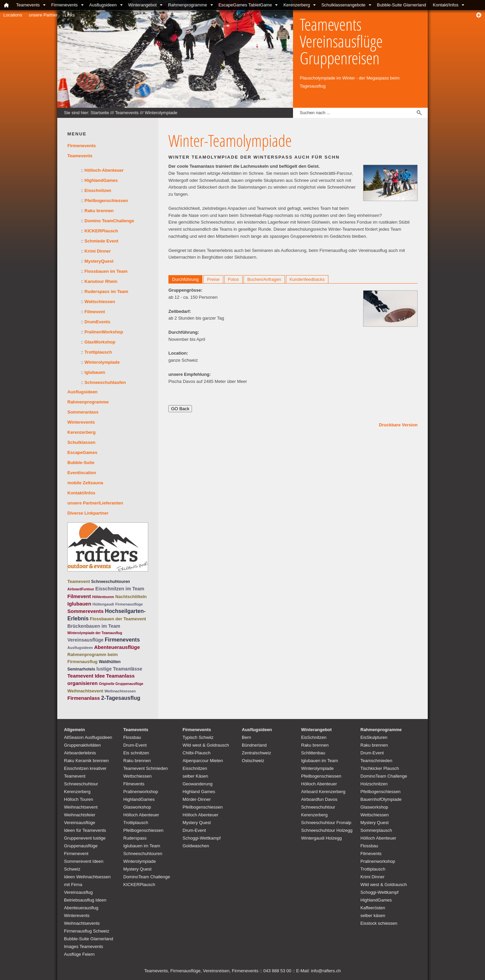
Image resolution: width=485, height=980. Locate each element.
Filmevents (134, 784)
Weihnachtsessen (120, 691)
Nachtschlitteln (131, 597)
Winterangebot (143, 5)
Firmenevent (76, 854)
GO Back (180, 409)
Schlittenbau (313, 753)
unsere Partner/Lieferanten (95, 503)
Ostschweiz (253, 761)
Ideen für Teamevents (85, 830)
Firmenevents (64, 5)
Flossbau (132, 737)
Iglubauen (95, 372)
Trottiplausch (98, 352)
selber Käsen (195, 776)
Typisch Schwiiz (198, 737)
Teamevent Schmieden (145, 768)
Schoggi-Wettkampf (202, 838)
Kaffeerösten (373, 908)
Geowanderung (198, 784)
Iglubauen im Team (142, 846)
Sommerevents (86, 611)
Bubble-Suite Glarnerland (401, 5)
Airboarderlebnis (80, 753)
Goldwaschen (196, 846)
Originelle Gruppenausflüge (121, 684)
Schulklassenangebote (343, 5)
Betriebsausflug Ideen (85, 900)
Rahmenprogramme (188, 5)
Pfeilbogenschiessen (106, 201)
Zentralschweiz (256, 753)
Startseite (100, 113)
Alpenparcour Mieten (203, 761)
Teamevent (79, 581)
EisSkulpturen (374, 737)
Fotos (234, 279)
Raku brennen (99, 211)
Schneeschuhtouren (111, 582)
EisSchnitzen (314, 737)
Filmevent (95, 312)
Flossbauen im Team (106, 271)
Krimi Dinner (98, 251)
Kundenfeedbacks (307, 279)
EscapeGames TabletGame (245, 5)
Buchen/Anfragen (264, 279)
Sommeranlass (83, 412)
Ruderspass (135, 838)
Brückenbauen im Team (94, 626)
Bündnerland (254, 745)
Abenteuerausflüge (117, 647)
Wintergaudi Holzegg (321, 838)
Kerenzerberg (297, 5)
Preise (213, 279)
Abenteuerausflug (81, 908)
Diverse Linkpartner (88, 513)
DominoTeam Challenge (147, 877)
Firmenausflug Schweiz (87, 931)
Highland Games (199, 792)
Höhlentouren (103, 597)
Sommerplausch (376, 830)
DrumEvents (98, 322)
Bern (246, 737)
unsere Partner (43, 15)
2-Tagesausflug (121, 698)
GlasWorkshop (100, 342)
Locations (13, 15)
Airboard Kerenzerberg (323, 792)
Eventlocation (82, 473)
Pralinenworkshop (141, 792)
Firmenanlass (84, 698)
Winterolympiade (161, 113)
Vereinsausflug (78, 892)
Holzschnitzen (374, 784)
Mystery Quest (137, 869)
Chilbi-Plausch (197, 753)
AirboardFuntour (81, 589)
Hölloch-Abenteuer (104, 170)
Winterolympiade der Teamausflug (95, 633)
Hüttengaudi (103, 604)
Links (70, 15)
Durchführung (185, 279)
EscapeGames (82, 452)
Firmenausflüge (129, 604)
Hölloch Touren (78, 799)
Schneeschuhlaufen (105, 382)
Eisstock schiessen (379, 923)
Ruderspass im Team (106, 291)
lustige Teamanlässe (119, 669)
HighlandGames (101, 180)
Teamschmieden (376, 761)
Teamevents (28, 5)
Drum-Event (135, 745)
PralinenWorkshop (104, 332)
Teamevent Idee (86, 676)
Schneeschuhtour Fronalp (326, 823)
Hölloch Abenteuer (141, 815)
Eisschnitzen (98, 190)
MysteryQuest (99, 261)
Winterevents (81, 422)
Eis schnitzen (136, 753)
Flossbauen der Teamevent (118, 619)
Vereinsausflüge (85, 640)
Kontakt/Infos (446, 5)
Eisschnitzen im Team (120, 589)
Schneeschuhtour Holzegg (327, 830)
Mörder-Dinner (197, 799)
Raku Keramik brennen (86, 761)
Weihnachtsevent (85, 691)
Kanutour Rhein (101, 281)
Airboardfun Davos (319, 799)
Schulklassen (81, 442)
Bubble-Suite (81, 463)
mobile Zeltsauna (85, 483)
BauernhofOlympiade (381, 799)
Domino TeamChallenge (109, 221)
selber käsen (373, 916)
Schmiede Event (101, 241)
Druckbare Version (398, 425)
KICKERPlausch (101, 231)
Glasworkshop (137, 807)
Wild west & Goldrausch (206, 745)
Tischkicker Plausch (380, 768)
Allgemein (74, 730)
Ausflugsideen (103, 5)
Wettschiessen (100, 302)
